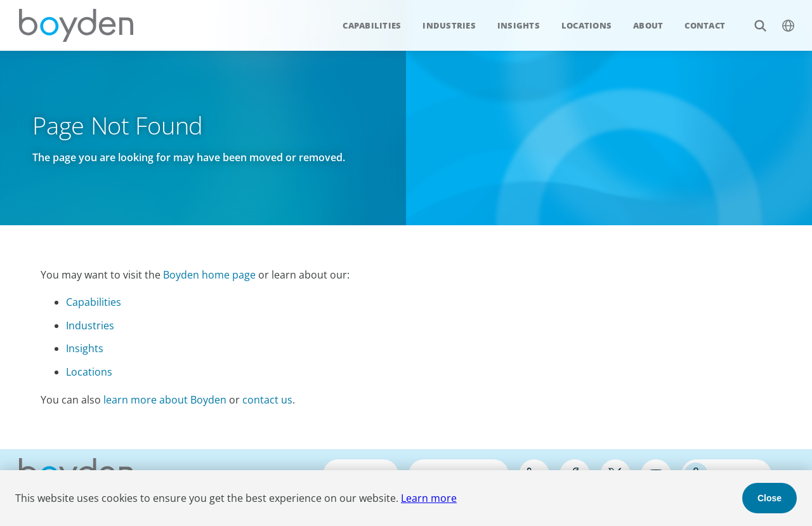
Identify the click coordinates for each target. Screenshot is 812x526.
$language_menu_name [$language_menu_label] (781, 19)
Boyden (76, 25)
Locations (586, 25)
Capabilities (372, 25)
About (648, 25)
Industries (449, 25)
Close (769, 498)
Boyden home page (209, 275)
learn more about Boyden (165, 400)
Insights (519, 25)
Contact (705, 25)
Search (753, 19)
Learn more (429, 498)
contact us (267, 400)
